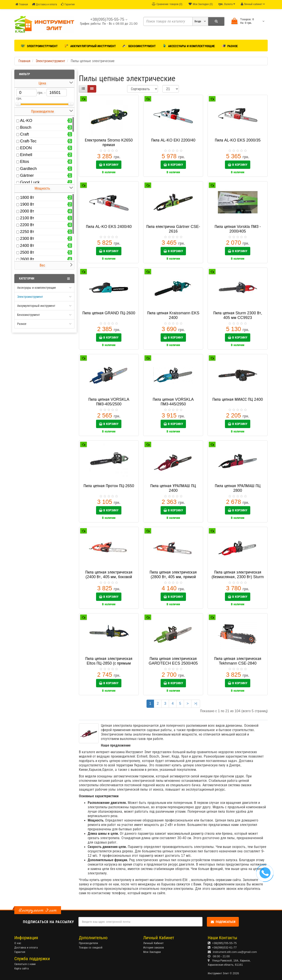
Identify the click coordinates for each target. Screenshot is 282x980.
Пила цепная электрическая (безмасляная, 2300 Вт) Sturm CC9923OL (238, 577)
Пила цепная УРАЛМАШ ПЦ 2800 (238, 488)
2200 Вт (27, 225)
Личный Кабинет (153, 943)
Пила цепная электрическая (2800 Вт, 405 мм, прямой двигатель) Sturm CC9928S (173, 577)
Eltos (25, 161)
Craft (24, 134)
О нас (18, 943)
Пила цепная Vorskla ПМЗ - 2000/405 (238, 229)
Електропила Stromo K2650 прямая (109, 143)
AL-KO (26, 120)
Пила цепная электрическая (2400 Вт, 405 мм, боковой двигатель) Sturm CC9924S (109, 577)
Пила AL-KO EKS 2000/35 (238, 140)
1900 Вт (27, 204)
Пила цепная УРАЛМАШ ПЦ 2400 (173, 488)
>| (196, 703)
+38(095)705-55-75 (224, 943)
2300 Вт (27, 238)
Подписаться (223, 922)
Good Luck (30, 182)
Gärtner (27, 175)
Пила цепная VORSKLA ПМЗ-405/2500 (109, 402)
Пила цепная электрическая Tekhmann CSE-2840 (238, 661)
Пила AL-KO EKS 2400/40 (109, 227)
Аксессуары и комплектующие (189, 45)
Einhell (26, 155)
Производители (88, 943)
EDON (26, 148)
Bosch (26, 127)
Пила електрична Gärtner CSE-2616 (173, 229)
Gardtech (28, 169)
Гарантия (68, 4)
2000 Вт (27, 211)
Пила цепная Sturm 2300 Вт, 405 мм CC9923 (238, 315)
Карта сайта (21, 968)
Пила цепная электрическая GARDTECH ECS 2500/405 (173, 661)
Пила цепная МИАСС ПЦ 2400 (238, 399)
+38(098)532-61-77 (224, 947)
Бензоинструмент (139, 45)
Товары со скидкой (91, 947)
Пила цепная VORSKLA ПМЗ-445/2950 (173, 402)
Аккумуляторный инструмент (90, 45)
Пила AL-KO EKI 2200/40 (173, 140)
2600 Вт (27, 259)
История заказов (154, 947)
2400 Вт (27, 245)
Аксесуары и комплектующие (37, 288)
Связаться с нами (25, 964)
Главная (22, 4)
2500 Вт (27, 252)
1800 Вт (27, 197)
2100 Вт (27, 218)
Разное (230, 45)
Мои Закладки (152, 952)
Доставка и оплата (45, 4)
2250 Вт (27, 232)
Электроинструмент (39, 45)
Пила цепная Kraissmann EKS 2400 (173, 315)
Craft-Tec (28, 141)
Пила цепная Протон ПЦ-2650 (109, 486)
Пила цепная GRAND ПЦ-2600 (109, 313)
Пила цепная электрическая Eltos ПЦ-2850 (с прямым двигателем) (109, 663)
